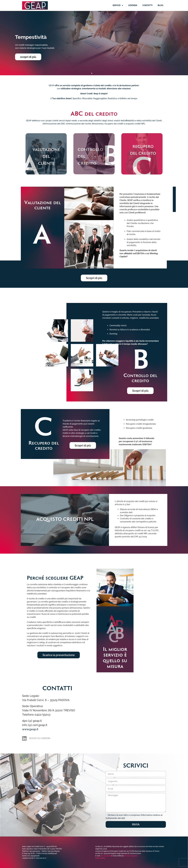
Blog (161, 5)
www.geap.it (30, 729)
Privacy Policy (100, 858)
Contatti (147, 5)
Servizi (118, 5)
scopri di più (28, 57)
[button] (92, 73)
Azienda (133, 5)
